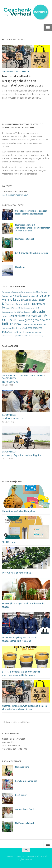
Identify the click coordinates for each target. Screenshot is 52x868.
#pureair (5, 296)
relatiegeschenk (20, 332)
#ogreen (44, 292)
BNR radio (32, 300)
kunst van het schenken (28, 324)
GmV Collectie (22, 72)
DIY (5, 304)
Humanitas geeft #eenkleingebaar (19, 511)
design (42, 300)
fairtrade (38, 311)
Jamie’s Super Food (24, 809)
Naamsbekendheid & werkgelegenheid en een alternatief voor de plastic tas (23, 81)
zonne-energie (39, 336)
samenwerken (35, 332)
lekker (40, 324)
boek (37, 300)
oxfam (24, 328)
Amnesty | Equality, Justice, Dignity (21, 455)
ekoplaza (24, 312)
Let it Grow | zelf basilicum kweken (32, 253)
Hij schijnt (20, 267)
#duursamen (17, 292)
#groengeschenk (27, 292)
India (6, 324)
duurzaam (24, 303)
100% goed (15, 296)
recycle (7, 332)
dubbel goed (11, 304)
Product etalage (35, 375)
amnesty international (29, 296)
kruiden (15, 324)
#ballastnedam (7, 292)
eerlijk (18, 308)
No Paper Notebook (25, 239)
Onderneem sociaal (13, 418)
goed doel (21, 320)
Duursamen (8, 72)
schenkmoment (7, 336)
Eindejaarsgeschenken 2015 (30, 308)
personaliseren (34, 328)
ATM (38, 296)
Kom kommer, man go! (26, 781)
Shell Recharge (9, 542)
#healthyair (37, 292)
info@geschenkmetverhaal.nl (15, 195)
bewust (24, 300)
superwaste (19, 335)
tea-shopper (30, 336)
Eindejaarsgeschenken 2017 (11, 312)
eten (29, 312)
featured (5, 316)
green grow (32, 320)
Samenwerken (9, 378)
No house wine (10, 382)
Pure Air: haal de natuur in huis (17, 573)
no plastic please (14, 328)
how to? (45, 320)
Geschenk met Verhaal (23, 316)
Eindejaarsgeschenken (13, 375)
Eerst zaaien (21, 795)
